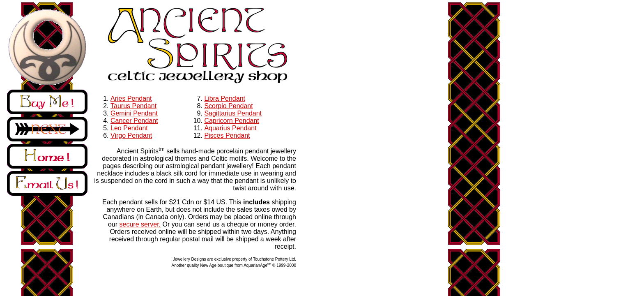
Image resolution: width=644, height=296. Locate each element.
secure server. (140, 224)
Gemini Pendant (134, 113)
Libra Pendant (225, 98)
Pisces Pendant (227, 135)
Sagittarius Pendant (233, 113)
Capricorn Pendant (231, 121)
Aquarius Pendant (230, 128)
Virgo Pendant (131, 135)
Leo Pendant (129, 128)
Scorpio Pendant (228, 106)
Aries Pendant (131, 98)
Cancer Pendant (134, 121)
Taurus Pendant (133, 106)
